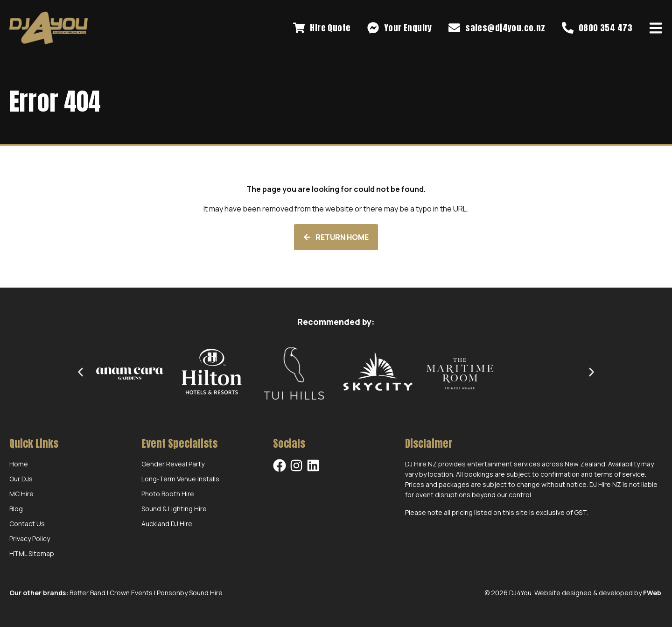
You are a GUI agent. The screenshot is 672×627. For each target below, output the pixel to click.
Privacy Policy (30, 539)
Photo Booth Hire (168, 494)
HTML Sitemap (32, 553)
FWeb (652, 593)
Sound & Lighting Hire (174, 509)
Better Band (87, 593)
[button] (80, 372)
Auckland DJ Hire (167, 524)
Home (19, 464)
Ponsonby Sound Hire (190, 593)
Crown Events (131, 593)
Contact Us (27, 524)
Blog (16, 509)
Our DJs (21, 479)
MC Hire (21, 494)
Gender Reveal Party (173, 464)
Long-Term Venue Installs (180, 479)
